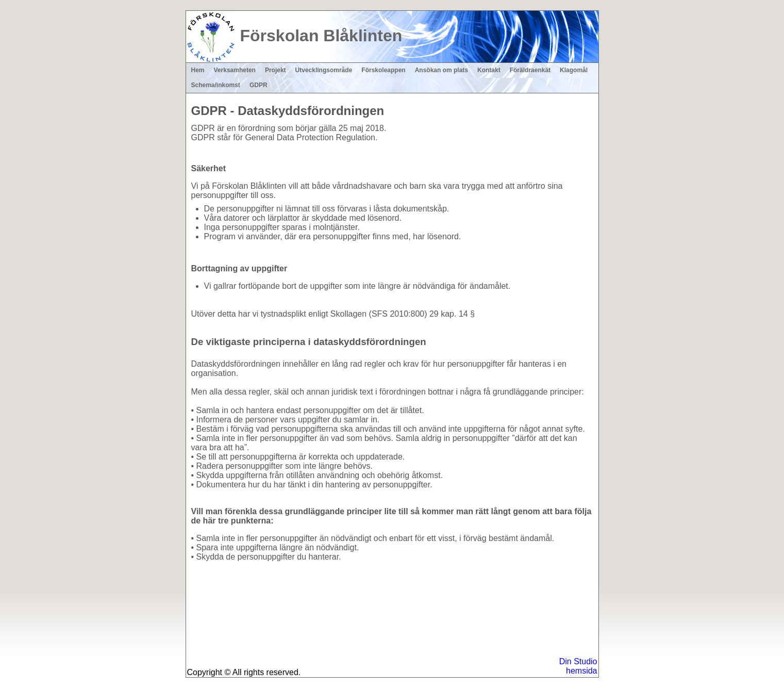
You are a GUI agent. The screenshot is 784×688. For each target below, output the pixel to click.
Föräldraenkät (530, 70)
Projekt (276, 70)
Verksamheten (235, 70)
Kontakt (489, 70)
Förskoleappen (383, 70)
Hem (198, 70)
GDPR (258, 85)
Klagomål (574, 70)
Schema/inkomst (216, 85)
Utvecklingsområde (324, 70)
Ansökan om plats (441, 70)
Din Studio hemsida (578, 666)
